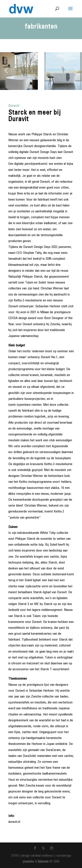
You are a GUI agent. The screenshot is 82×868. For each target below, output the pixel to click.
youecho (28, 862)
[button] (6, 71)
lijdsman (43, 862)
